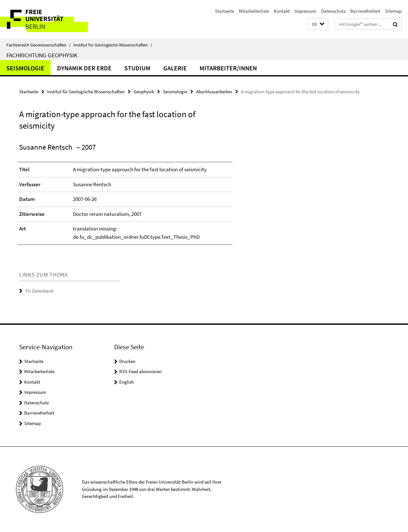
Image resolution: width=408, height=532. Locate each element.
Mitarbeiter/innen (228, 68)
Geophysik (144, 92)
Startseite (224, 11)
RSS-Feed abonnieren (140, 371)
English (127, 382)
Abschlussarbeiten (214, 92)
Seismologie (25, 68)
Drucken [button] (127, 361)
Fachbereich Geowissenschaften (39, 45)
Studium (137, 68)
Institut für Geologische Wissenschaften (113, 45)
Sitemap (393, 11)
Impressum (305, 11)
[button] (318, 24)
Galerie (175, 68)
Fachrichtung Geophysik (42, 55)
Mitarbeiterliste (254, 11)
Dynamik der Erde (84, 68)
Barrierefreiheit (365, 11)
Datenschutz (333, 11)
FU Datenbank (40, 291)
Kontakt (282, 11)
